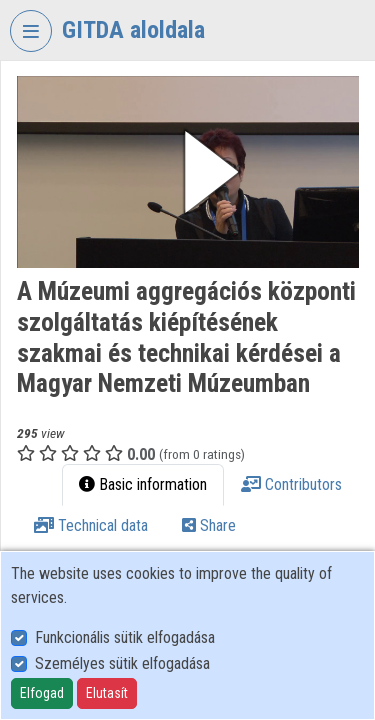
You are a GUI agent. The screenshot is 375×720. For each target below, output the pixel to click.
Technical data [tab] (91, 525)
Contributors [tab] (291, 484)
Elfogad (42, 693)
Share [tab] (209, 525)
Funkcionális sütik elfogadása (125, 637)
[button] (188, 172)
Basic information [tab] (143, 484)
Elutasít (107, 693)
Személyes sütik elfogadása (122, 663)
